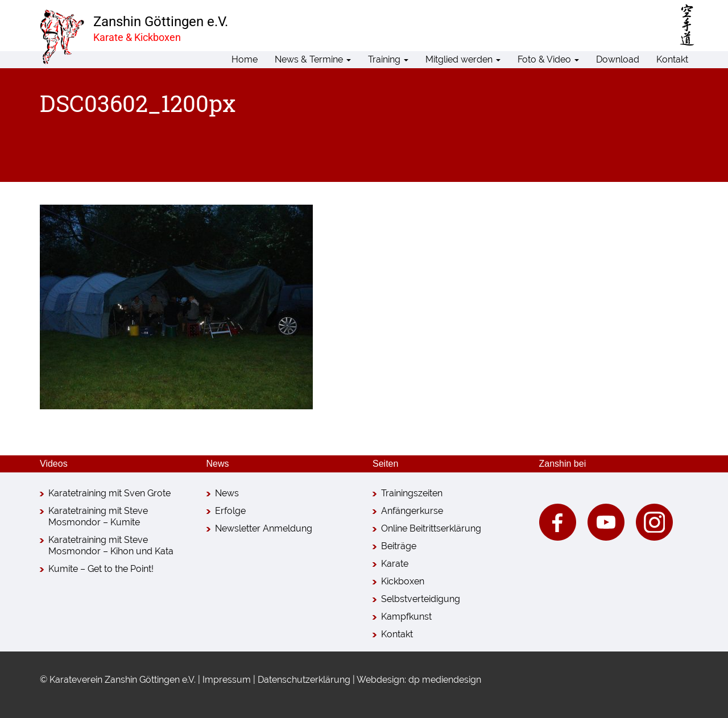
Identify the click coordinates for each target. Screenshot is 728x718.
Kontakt (672, 59)
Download (618, 59)
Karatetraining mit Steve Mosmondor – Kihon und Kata (111, 545)
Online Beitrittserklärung (431, 528)
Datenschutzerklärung (304, 680)
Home (245, 59)
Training (388, 59)
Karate (395, 564)
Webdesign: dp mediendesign (419, 680)
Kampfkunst (406, 617)
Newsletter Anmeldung (264, 528)
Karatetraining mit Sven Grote (109, 493)
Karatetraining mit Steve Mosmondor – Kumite (98, 516)
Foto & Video (548, 59)
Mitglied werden (463, 59)
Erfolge (230, 511)
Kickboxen (403, 581)
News (227, 493)
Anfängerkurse (412, 511)
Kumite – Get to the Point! (101, 569)
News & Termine (313, 59)
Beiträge (399, 546)
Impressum (227, 680)
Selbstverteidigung (421, 599)
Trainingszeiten (412, 493)
